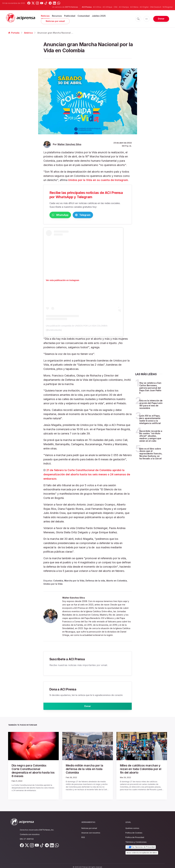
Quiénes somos (132, 825)
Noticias (45, 16)
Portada (14, 33)
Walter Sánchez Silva (69, 144)
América (28, 33)
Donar (161, 19)
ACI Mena (134, 7)
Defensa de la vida (95, 581)
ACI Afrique (107, 7)
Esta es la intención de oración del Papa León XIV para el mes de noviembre (151, 405)
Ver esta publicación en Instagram (63, 281)
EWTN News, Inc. (47, 827)
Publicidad (70, 16)
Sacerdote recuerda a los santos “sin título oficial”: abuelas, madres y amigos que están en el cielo (151, 437)
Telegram (96, 215)
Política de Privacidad (135, 835)
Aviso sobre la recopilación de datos (142, 850)
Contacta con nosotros (30, 832)
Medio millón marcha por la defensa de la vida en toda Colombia (86, 769)
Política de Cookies (134, 830)
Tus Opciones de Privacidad (141, 844)
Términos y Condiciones (136, 839)
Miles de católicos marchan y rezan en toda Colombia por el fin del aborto (141, 769)
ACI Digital (144, 7)
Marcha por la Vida (74, 581)
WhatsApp (65, 215)
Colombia (58, 581)
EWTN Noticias (72, 7)
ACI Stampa (124, 7)
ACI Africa (97, 7)
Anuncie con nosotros (91, 830)
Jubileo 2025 (99, 16)
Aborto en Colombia (117, 581)
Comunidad (84, 16)
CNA (116, 7)
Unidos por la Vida (53, 584)
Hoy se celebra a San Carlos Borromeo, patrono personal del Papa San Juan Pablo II (150, 388)
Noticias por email (55, 21)
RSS (83, 835)
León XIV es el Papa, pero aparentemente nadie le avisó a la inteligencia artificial (150, 420)
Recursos (57, 16)
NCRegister (168, 7)
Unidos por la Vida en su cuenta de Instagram (98, 180)
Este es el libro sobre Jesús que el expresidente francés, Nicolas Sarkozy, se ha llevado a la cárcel (151, 454)
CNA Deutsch (156, 7)
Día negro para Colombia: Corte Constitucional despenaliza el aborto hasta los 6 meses (33, 771)
